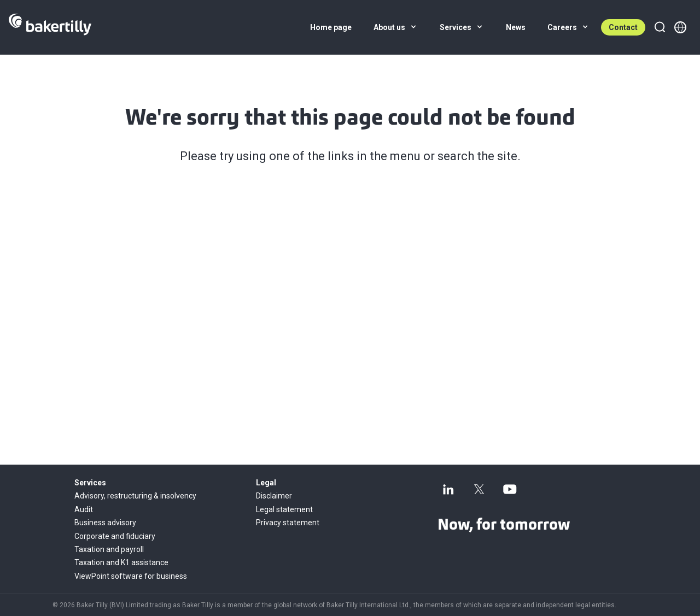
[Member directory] (680, 27)
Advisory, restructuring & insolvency (135, 496)
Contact (623, 27)
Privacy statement (288, 523)
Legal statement (284, 509)
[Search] (660, 27)
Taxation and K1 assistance (121, 562)
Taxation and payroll (109, 549)
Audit (84, 509)
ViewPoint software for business (131, 576)
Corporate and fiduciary (115, 536)
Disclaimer (274, 496)
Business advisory (105, 523)
